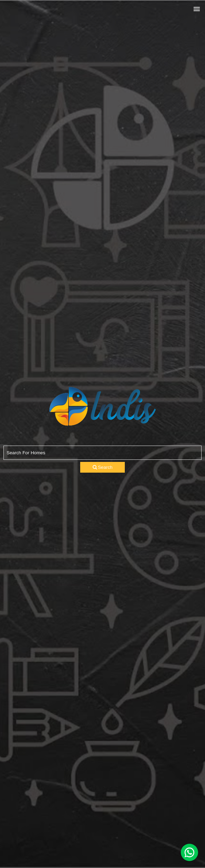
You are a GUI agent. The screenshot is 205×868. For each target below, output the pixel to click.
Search (103, 467)
